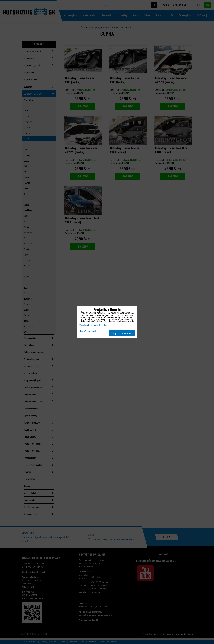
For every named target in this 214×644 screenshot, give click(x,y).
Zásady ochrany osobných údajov (94, 325)
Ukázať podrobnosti (88, 331)
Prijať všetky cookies (122, 333)
